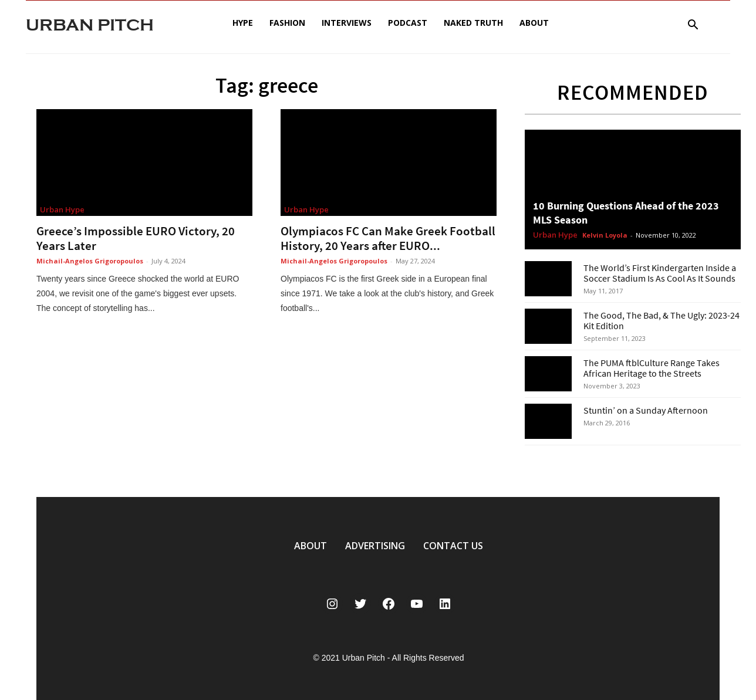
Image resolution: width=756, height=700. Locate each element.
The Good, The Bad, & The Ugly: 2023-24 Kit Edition (662, 320)
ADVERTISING (375, 546)
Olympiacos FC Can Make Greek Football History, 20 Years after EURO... (388, 238)
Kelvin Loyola (605, 235)
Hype (243, 23)
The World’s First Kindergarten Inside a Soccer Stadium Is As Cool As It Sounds (660, 273)
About (534, 23)
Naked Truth (473, 23)
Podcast (408, 23)
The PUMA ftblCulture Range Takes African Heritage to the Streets (652, 368)
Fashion (287, 23)
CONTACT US (453, 546)
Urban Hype (62, 209)
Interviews (347, 23)
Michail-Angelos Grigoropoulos (90, 261)
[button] (693, 26)
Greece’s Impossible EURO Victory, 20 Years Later (136, 238)
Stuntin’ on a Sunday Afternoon (646, 410)
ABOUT (310, 546)
